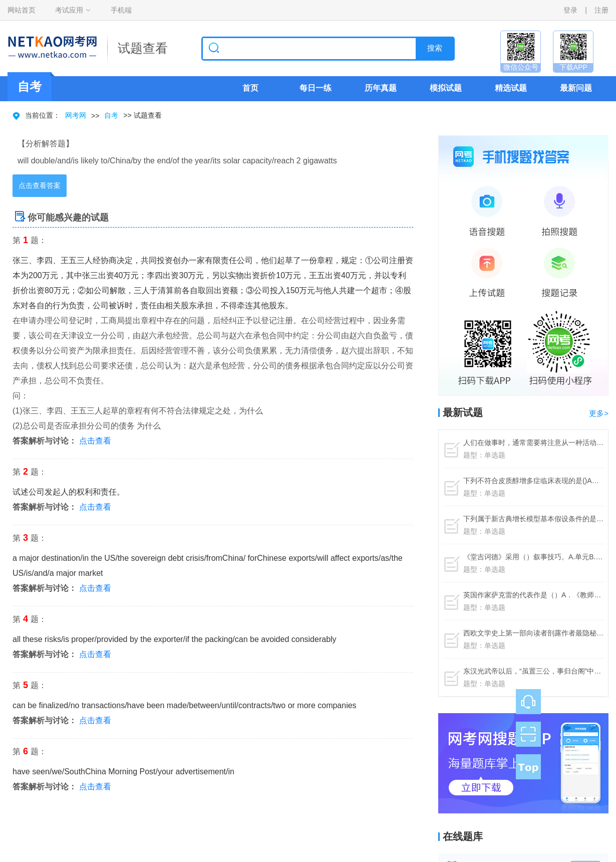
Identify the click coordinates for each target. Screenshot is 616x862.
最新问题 (576, 88)
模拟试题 (446, 88)
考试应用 (69, 10)
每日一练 (316, 88)
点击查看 (95, 441)
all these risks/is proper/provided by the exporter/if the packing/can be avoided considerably (175, 639)
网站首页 (22, 10)
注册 (601, 10)
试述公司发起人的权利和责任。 (69, 492)
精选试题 (511, 88)
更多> (599, 413)
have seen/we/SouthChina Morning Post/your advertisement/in (123, 772)
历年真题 (381, 88)
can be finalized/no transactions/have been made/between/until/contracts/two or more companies (185, 705)
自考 (111, 115)
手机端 (121, 10)
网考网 (76, 115)
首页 (250, 88)
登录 (570, 10)
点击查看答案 (40, 185)
